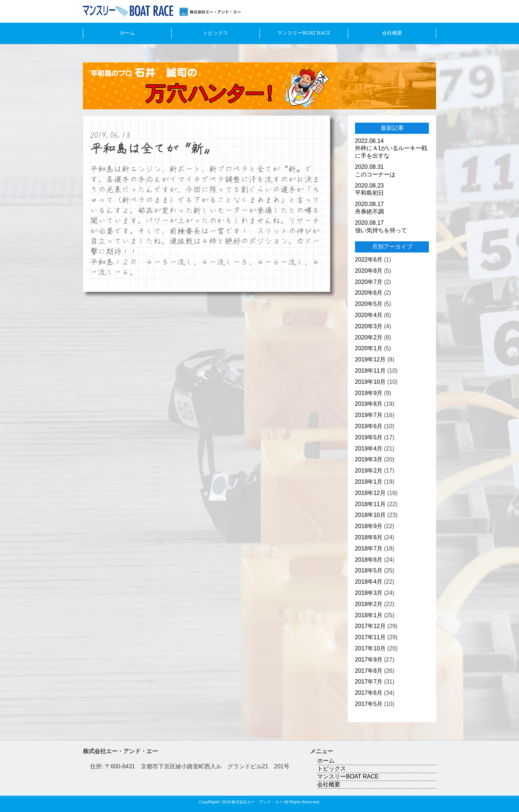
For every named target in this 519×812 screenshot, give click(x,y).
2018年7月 (369, 548)
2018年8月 (369, 537)
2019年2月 (369, 471)
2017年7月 (369, 682)
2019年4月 (369, 449)
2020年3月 (369, 326)
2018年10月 (370, 515)
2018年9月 (369, 526)
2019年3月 (369, 459)
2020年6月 (369, 293)
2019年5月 (369, 437)
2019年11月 (370, 371)
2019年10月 (370, 382)
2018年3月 (369, 593)
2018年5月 (369, 570)
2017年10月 (370, 648)
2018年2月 (369, 604)
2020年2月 (369, 337)
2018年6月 (369, 560)
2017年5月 (369, 704)
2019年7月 (369, 415)
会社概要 (392, 33)
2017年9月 (369, 660)
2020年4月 (369, 315)
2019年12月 (370, 359)
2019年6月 (369, 426)
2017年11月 (370, 637)
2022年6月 (369, 260)
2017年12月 (370, 626)
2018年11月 (370, 504)
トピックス (216, 33)
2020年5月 (369, 304)
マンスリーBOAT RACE (304, 33)
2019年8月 (369, 404)
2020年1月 (369, 348)
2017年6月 (369, 693)
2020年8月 (369, 271)
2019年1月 (369, 482)
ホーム (127, 33)
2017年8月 (369, 671)
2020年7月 (369, 282)
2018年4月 (369, 582)
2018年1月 (369, 615)
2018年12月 (370, 493)
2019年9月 (369, 393)
